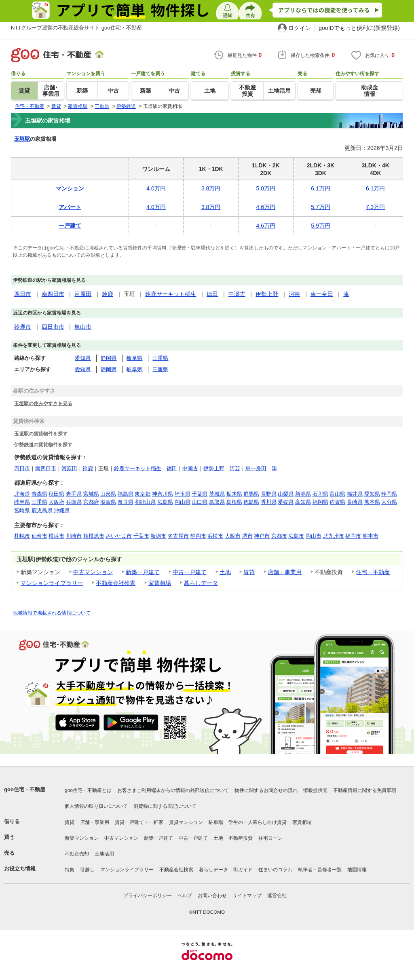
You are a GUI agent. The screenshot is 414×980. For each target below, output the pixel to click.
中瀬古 (237, 294)
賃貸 (249, 572)
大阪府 (56, 502)
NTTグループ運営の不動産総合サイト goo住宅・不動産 (76, 28)
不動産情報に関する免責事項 (365, 790)
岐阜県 (134, 358)
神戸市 (262, 536)
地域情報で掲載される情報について (52, 613)
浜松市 (215, 536)
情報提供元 (315, 790)
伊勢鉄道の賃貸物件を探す (43, 445)
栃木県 (234, 494)
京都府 (91, 502)
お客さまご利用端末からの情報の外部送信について (173, 790)
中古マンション (93, 572)
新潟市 (158, 536)
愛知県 (83, 358)
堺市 (247, 536)
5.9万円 (320, 226)
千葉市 (141, 536)
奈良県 (126, 502)
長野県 (269, 494)
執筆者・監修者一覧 (320, 870)
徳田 (212, 294)
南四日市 (53, 294)
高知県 (303, 502)
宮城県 (91, 494)
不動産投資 (241, 838)
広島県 (165, 502)
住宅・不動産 (373, 572)
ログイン (300, 28)
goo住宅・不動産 (25, 789)
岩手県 (74, 494)
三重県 (160, 358)
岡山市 (314, 536)
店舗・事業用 (285, 572)
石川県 (320, 494)
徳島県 (251, 502)
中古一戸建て (190, 572)
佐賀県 (337, 502)
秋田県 (56, 494)
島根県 (234, 502)
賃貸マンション (186, 822)
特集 (70, 870)
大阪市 (233, 536)
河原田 (83, 294)
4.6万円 (266, 207)
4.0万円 (156, 188)
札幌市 (22, 536)
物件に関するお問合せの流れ (266, 790)
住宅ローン (270, 838)
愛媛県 (286, 502)
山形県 (108, 494)
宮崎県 (22, 510)
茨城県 (217, 494)
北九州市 (334, 536)
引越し (87, 870)
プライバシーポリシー (148, 896)
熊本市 (371, 536)
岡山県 (183, 502)
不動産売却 (77, 854)
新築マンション (82, 838)
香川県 (269, 502)
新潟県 (303, 494)
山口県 (200, 502)
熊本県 (372, 502)
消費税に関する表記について (165, 806)
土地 (225, 572)
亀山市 (83, 327)
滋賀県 (108, 502)
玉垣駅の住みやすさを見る (43, 403)
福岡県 (320, 502)
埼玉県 (183, 494)
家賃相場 (160, 583)
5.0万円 (266, 188)
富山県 (337, 494)
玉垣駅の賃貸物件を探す (41, 434)
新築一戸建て (143, 572)
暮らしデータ (201, 583)
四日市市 (53, 327)
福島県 (126, 494)
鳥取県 (217, 502)
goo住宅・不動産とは (88, 790)
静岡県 (109, 358)
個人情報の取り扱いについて (96, 806)
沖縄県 (62, 510)
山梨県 (286, 494)
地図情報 (357, 870)
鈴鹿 (108, 294)
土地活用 (104, 854)
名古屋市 (178, 536)
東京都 (143, 494)
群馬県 (251, 494)
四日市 (23, 294)
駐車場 (216, 822)
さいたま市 (119, 536)
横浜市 (56, 536)
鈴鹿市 (23, 327)
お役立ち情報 (20, 869)
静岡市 (198, 536)
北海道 (22, 494)
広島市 (296, 536)
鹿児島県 (42, 510)
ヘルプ (185, 896)
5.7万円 (320, 207)
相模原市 (94, 536)
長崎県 (355, 502)
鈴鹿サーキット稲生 (171, 294)
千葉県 (200, 494)
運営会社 (277, 896)
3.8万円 (211, 188)
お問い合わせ (212, 896)
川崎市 (74, 536)
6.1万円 (320, 188)
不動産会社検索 (116, 583)
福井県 (355, 494)
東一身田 (322, 294)
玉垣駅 (22, 139)
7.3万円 (375, 207)
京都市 (279, 536)
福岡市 (353, 536)
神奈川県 (163, 494)
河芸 (294, 294)
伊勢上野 (267, 294)
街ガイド (243, 870)
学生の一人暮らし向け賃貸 (258, 822)
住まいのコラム (275, 870)
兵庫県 (74, 502)
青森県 (39, 494)
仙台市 (39, 536)
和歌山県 (145, 502)
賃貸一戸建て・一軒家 (139, 822)
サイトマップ (247, 896)
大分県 (389, 502)
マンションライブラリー (52, 583)
